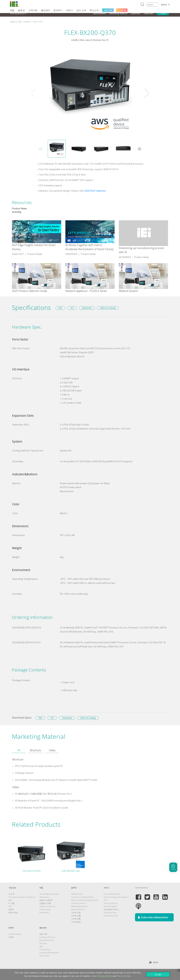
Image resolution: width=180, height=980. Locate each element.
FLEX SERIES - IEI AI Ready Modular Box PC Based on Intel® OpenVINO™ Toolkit (56, 780)
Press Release (45, 949)
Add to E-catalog (108, 308)
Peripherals (44, 913)
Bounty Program (110, 906)
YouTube (43, 943)
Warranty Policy (110, 913)
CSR (10, 906)
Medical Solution (78, 909)
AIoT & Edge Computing (49, 894)
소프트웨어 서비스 (111, 909)
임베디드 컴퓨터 (46, 900)
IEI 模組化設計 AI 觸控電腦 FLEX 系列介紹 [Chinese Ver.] (43, 794)
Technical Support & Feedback (116, 897)
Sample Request (15, 934)
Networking (44, 897)
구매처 (11, 937)
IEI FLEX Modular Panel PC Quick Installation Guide (41, 808)
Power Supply (45, 909)
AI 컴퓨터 (27, 22)
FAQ (105, 900)
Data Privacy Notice (102, 976)
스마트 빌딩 (76, 922)
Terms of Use (124, 976)
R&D (10, 900)
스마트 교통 (76, 916)
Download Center (111, 916)
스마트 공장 (76, 913)
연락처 (11, 909)
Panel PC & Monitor (47, 906)
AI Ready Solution (24, 773)
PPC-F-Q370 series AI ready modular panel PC (39, 766)
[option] (90, 93)
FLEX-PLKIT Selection (95, 191)
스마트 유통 (76, 919)
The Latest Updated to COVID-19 (22, 897)
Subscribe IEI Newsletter (49, 953)
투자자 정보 (13, 913)
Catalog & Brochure (47, 937)
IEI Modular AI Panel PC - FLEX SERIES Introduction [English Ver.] (48, 801)
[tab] (19, 750)
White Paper (44, 956)
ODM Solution (77, 894)
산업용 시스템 (16, 22)
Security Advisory (111, 903)
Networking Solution (79, 906)
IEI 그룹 (11, 903)
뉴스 (41, 946)
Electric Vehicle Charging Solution (85, 900)
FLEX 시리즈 (38, 22)
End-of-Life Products (112, 894)
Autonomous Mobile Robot (82, 897)
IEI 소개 (11, 894)
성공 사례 (43, 934)
